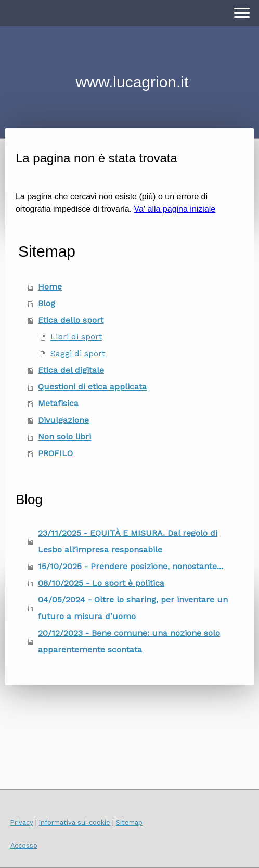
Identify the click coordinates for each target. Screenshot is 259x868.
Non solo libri (64, 437)
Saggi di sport (78, 353)
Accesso (24, 845)
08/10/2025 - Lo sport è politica (101, 583)
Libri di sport (76, 337)
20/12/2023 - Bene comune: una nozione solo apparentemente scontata (129, 641)
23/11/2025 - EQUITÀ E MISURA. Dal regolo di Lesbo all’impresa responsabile (128, 541)
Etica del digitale (71, 370)
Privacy (22, 822)
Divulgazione (63, 420)
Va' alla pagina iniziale (175, 209)
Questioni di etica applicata (92, 387)
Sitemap (129, 822)
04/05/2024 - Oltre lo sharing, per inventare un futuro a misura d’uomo (133, 608)
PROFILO (55, 453)
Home (50, 287)
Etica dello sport (71, 320)
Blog (47, 303)
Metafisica (58, 403)
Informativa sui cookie (75, 822)
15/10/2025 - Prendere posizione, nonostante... (131, 566)
